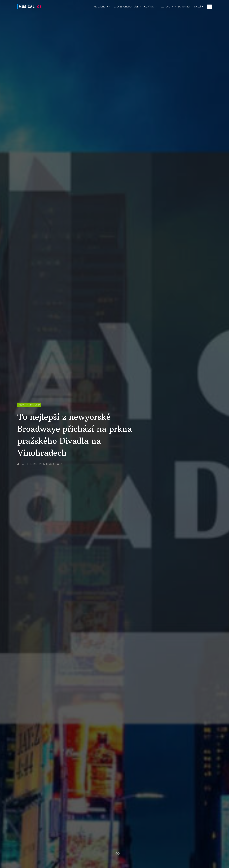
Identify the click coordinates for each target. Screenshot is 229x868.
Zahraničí (184, 7)
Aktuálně (101, 7)
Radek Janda (27, 464)
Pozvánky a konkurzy (29, 405)
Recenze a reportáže (125, 7)
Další (199, 7)
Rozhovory (166, 7)
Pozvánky (149, 7)
